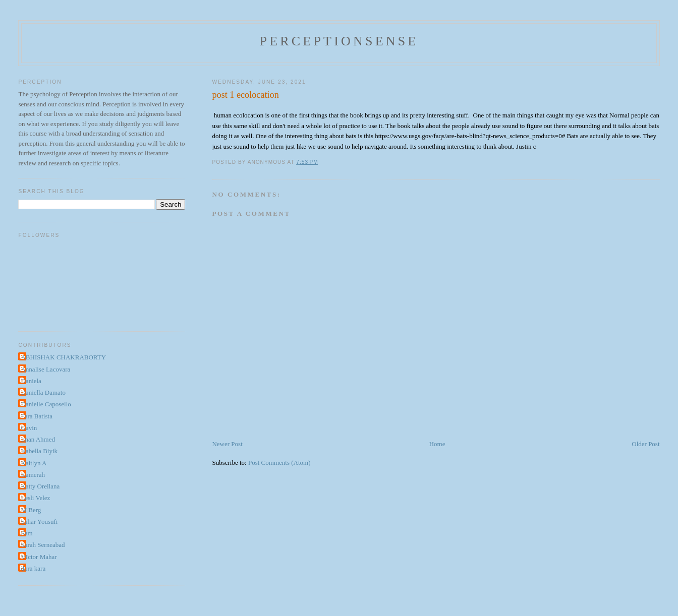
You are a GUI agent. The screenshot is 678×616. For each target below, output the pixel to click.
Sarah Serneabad (43, 545)
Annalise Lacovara (45, 369)
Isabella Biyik (39, 451)
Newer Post (227, 444)
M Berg (31, 510)
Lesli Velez (35, 498)
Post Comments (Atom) (279, 463)
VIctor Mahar (39, 557)
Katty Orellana (40, 486)
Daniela (31, 381)
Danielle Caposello (46, 404)
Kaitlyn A (34, 463)
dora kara (33, 568)
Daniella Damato (43, 392)
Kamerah (33, 475)
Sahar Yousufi (39, 521)
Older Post (645, 444)
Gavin (29, 428)
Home (437, 444)
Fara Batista (36, 416)
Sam (26, 533)
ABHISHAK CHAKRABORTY (63, 357)
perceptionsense (339, 41)
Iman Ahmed (38, 439)
